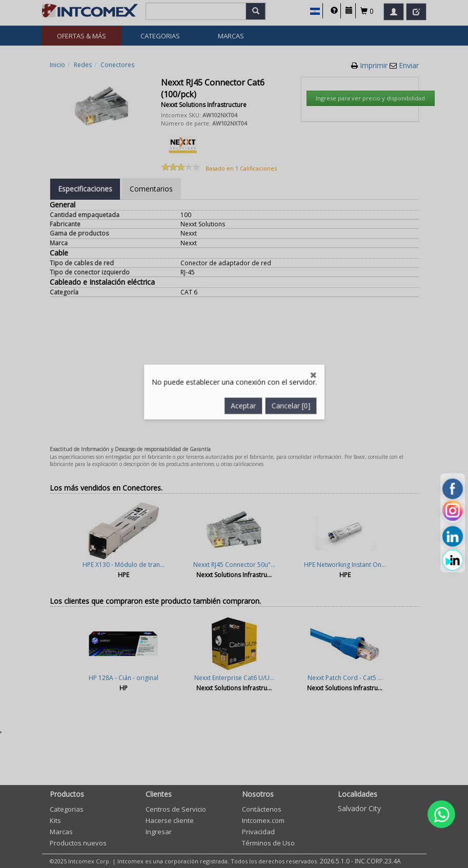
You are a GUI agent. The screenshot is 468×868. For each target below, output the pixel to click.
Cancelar (292, 345)
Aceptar (243, 345)
